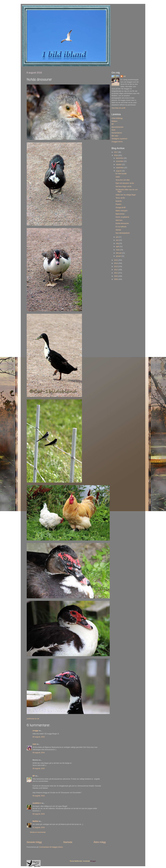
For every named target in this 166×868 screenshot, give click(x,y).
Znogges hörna (117, 142)
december (120, 158)
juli (117, 237)
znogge (35, 731)
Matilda (35, 821)
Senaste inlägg (34, 842)
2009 (116, 279)
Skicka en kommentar (38, 832)
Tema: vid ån (120, 198)
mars (118, 250)
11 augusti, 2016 (39, 827)
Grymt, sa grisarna (122, 217)
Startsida (68, 842)
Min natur (115, 136)
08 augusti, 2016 (39, 737)
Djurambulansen (117, 127)
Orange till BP (121, 208)
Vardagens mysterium (119, 139)
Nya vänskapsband (122, 233)
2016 (116, 155)
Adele (118, 177)
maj (118, 243)
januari (119, 256)
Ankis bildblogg (117, 118)
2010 (116, 276)
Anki (34, 744)
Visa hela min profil (118, 108)
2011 (116, 273)
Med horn (119, 220)
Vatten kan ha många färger (126, 195)
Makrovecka (120, 214)
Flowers (118, 204)
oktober (119, 165)
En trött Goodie (121, 174)
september (120, 168)
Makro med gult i (122, 211)
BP (34, 776)
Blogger (93, 861)
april (118, 247)
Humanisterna (117, 133)
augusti (119, 171)
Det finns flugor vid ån (123, 186)
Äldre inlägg (100, 842)
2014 (116, 263)
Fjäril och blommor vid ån (125, 183)
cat (124, 76)
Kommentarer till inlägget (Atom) (51, 847)
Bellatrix (114, 121)
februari (119, 253)
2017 (116, 152)
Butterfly (119, 201)
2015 (116, 260)
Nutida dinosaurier (122, 223)
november (120, 161)
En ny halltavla (121, 227)
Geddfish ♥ (37, 803)
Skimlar (118, 230)
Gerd (113, 130)
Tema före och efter (123, 180)
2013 (116, 267)
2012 (116, 270)
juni (118, 240)
